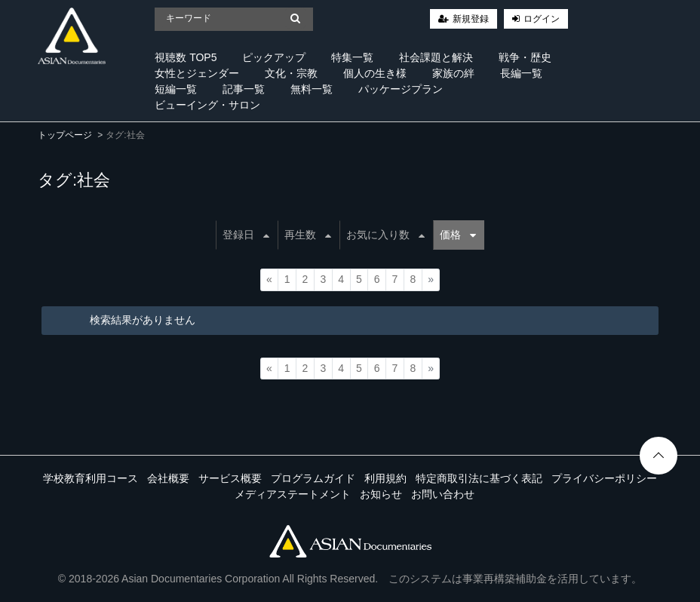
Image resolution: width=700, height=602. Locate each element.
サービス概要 (230, 478)
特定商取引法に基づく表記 (479, 478)
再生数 (308, 235)
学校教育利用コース (91, 478)
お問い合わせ (443, 494)
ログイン (542, 19)
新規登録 (471, 19)
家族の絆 (453, 73)
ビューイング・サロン (207, 105)
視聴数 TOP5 (186, 57)
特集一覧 (352, 57)
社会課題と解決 (436, 57)
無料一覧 (312, 89)
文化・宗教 (291, 73)
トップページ (65, 135)
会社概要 (168, 478)
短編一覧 (176, 89)
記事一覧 (244, 89)
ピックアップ (274, 57)
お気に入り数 (385, 235)
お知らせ (381, 494)
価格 (458, 235)
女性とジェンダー (197, 73)
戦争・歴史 (525, 57)
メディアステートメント (293, 494)
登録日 (246, 235)
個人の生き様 (375, 73)
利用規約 (385, 478)
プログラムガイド (313, 478)
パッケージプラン (401, 89)
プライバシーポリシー (604, 478)
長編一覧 (521, 73)
